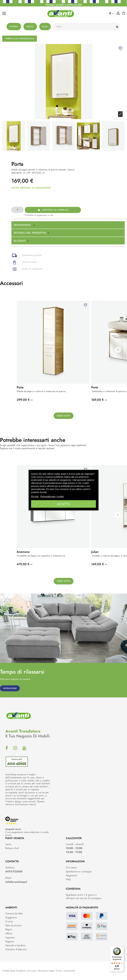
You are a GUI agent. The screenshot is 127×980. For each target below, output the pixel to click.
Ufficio (9, 933)
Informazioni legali (46, 971)
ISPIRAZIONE (10, 688)
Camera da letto (14, 913)
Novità (30, 27)
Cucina (9, 921)
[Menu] (122, 948)
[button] (118, 350)
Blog (45, 27)
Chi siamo (71, 867)
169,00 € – (99, 400)
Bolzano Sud (12, 848)
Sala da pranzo (13, 925)
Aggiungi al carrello (53, 210)
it (111, 13)
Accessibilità (69, 971)
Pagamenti (71, 875)
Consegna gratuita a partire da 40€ (64, 5)
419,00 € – (25, 564)
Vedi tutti (63, 416)
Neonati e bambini (15, 945)
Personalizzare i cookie (52, 496)
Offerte (14, 27)
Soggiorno (11, 917)
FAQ (68, 879)
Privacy (59, 971)
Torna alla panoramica (20, 39)
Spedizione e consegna (79, 871)
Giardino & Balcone (16, 949)
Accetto (64, 504)
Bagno (9, 929)
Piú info (35, 496)
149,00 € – (99, 564)
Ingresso (10, 937)
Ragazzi (10, 941)
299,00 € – (25, 400)
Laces (8, 844)
